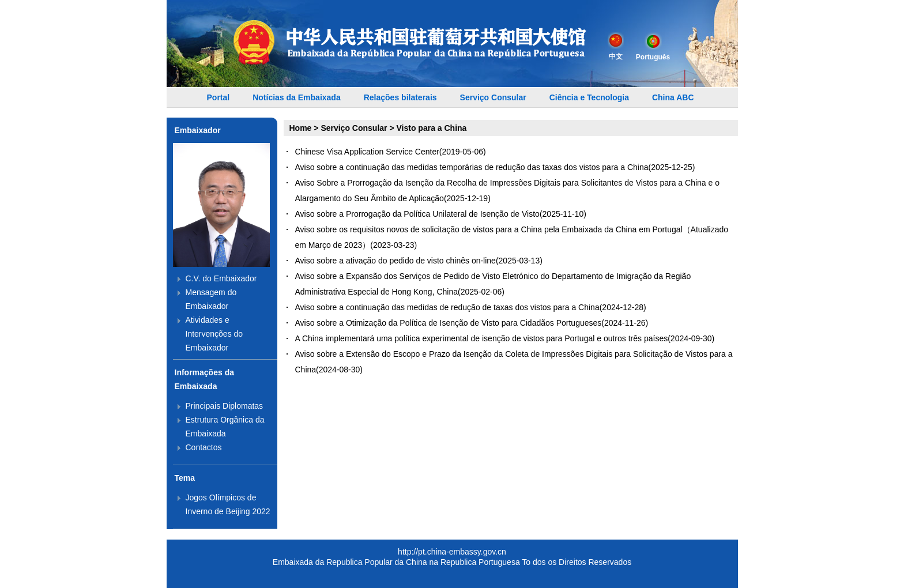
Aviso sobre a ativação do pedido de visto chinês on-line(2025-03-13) (419, 261)
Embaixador (198, 130)
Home (301, 128)
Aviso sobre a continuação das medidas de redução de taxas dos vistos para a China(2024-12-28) (471, 307)
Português (653, 47)
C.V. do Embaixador (221, 278)
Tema (185, 478)
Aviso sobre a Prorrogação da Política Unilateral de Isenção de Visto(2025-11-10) (441, 214)
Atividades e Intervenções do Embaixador (214, 334)
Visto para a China (432, 128)
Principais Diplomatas (225, 406)
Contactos (204, 447)
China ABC (673, 97)
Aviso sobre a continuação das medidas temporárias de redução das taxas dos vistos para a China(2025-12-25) (495, 167)
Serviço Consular (493, 97)
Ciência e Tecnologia (589, 97)
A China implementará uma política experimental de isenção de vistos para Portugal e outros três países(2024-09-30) (505, 338)
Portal (219, 97)
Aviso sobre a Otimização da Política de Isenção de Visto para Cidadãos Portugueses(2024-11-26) (472, 323)
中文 (616, 46)
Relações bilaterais (400, 97)
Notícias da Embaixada (297, 97)
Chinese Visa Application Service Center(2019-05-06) (391, 152)
